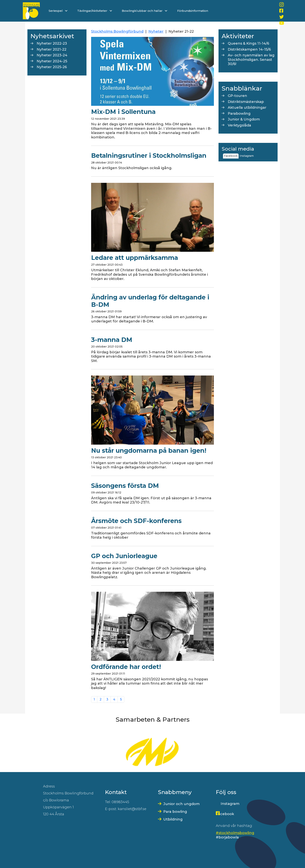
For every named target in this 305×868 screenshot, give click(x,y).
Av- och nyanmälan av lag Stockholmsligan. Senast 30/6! (251, 60)
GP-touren (237, 96)
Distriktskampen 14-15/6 (249, 49)
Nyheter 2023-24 (52, 55)
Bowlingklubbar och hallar (145, 11)
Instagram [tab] (247, 156)
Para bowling (175, 812)
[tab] (256, 154)
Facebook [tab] (231, 156)
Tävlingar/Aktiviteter (95, 11)
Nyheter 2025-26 (52, 67)
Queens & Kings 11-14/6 (248, 43)
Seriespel (58, 11)
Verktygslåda (239, 125)
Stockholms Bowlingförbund (117, 31)
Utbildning (173, 819)
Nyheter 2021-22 (52, 49)
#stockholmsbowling (235, 833)
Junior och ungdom (181, 804)
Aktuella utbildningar (247, 108)
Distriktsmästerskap (246, 102)
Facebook (225, 814)
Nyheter (156, 31)
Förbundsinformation (193, 11)
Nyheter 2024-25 (52, 61)
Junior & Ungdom (244, 119)
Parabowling (239, 114)
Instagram (230, 804)
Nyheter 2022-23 (52, 43)
